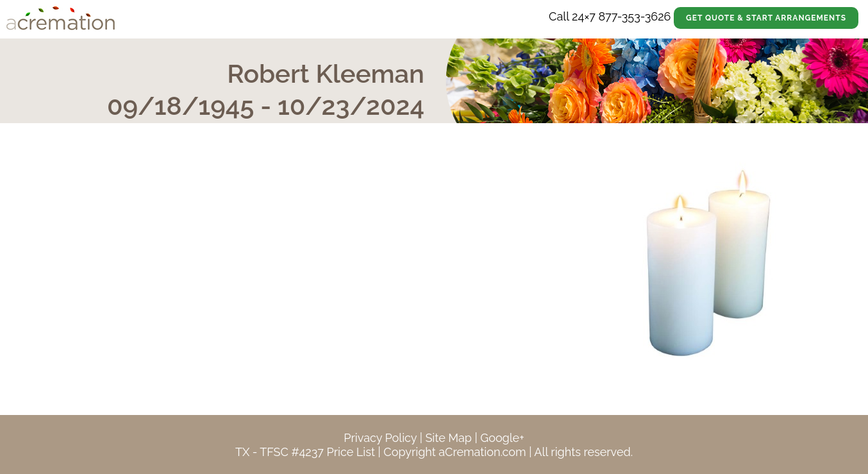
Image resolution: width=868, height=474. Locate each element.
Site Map (448, 438)
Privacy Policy (380, 438)
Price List (351, 452)
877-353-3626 (634, 16)
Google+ (502, 438)
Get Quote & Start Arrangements (766, 18)
